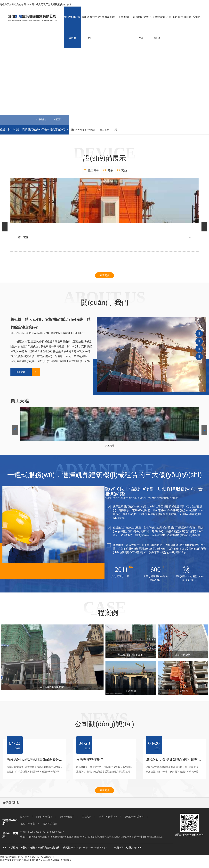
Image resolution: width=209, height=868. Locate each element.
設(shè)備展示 (106, 17)
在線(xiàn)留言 (175, 17)
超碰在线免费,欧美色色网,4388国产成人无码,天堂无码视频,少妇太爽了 (36, 4)
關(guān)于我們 (89, 27)
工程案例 (124, 17)
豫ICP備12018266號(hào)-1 (93, 854)
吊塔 (115, 130)
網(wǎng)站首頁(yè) (72, 27)
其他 (125, 171)
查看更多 (104, 278)
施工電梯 (104, 130)
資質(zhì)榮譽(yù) (141, 27)
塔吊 (110, 171)
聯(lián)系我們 (192, 17)
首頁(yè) (24, 823)
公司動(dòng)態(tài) (158, 27)
